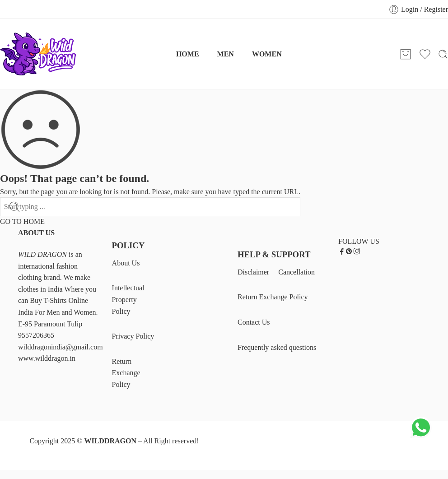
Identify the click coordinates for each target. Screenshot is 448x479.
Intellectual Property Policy (128, 299)
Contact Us (254, 322)
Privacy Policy (133, 336)
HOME (188, 54)
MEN (226, 54)
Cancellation (296, 272)
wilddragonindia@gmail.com (61, 347)
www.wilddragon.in (47, 358)
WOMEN (267, 54)
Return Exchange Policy (126, 373)
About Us (126, 263)
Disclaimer (253, 272)
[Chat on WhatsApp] (421, 437)
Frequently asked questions (277, 347)
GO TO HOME (22, 221)
